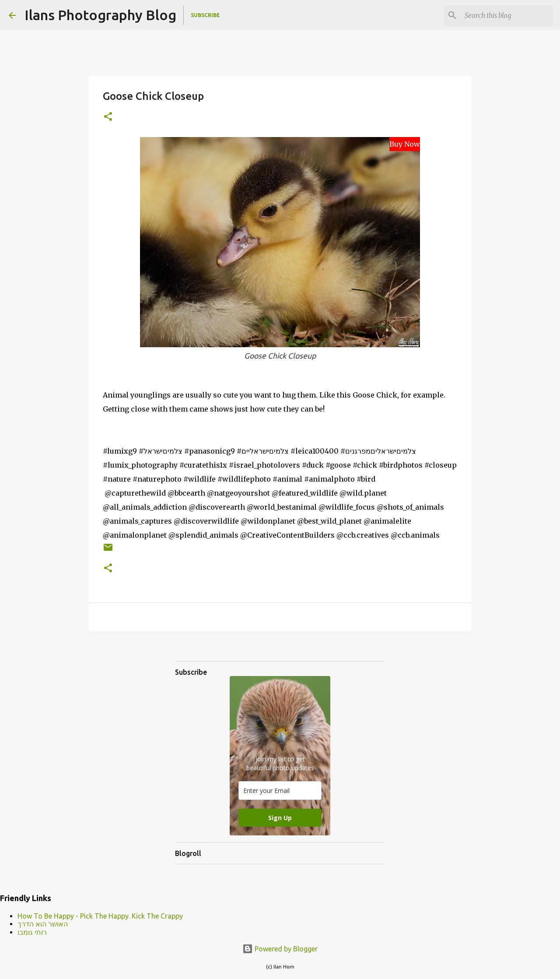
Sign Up (280, 818)
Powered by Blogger (280, 949)
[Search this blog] (507, 15)
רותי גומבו (32, 932)
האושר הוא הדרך (43, 924)
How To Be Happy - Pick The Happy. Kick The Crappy (100, 916)
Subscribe (205, 15)
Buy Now (405, 144)
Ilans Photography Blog (100, 15)
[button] (108, 117)
